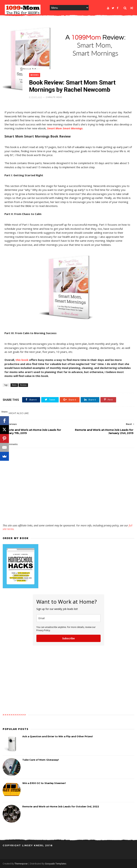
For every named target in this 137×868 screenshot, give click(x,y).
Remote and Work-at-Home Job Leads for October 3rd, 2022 (61, 806)
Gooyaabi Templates (56, 864)
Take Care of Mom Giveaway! (40, 760)
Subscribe (68, 638)
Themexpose (21, 864)
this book (22, 360)
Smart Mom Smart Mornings (65, 128)
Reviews (23, 385)
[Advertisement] (68, 513)
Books (35, 75)
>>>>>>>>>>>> (14, 715)
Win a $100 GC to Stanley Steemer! (44, 783)
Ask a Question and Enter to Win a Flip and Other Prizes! (58, 736)
